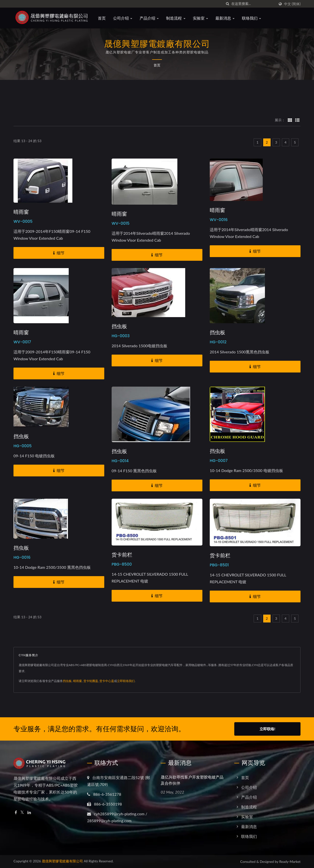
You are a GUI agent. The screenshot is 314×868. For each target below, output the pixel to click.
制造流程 (177, 18)
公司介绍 (124, 18)
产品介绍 (151, 18)
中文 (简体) (292, 4)
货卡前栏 (122, 555)
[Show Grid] (290, 120)
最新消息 (226, 18)
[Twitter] (22, 812)
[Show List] (297, 120)
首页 (103, 18)
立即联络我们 (126, 681)
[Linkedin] (29, 812)
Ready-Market (290, 862)
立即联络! (267, 729)
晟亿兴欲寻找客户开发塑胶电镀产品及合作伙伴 (192, 780)
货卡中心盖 (107, 681)
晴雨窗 (21, 212)
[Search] (253, 4)
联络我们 (253, 18)
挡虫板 (119, 326)
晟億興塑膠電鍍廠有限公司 (62, 861)
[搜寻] (228, 4)
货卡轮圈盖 (91, 681)
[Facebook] (16, 812)
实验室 (202, 18)
